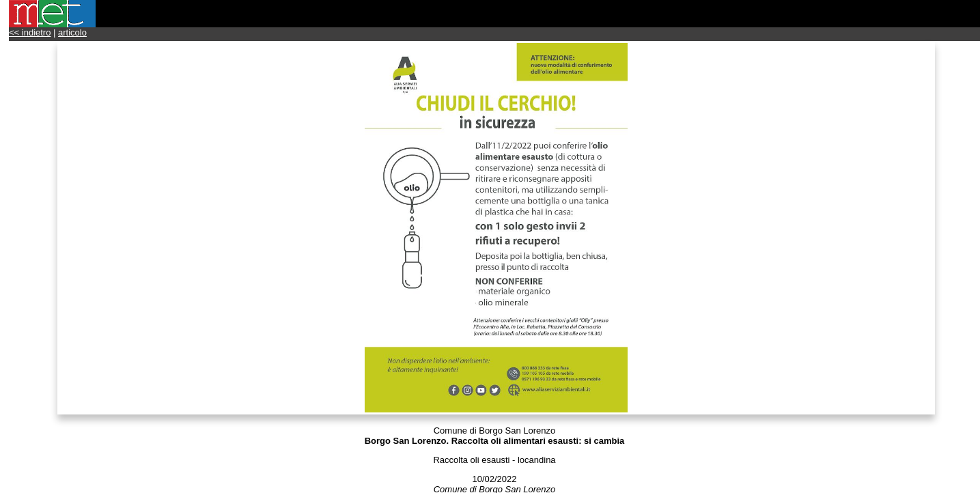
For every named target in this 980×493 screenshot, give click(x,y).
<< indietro (30, 32)
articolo (72, 32)
